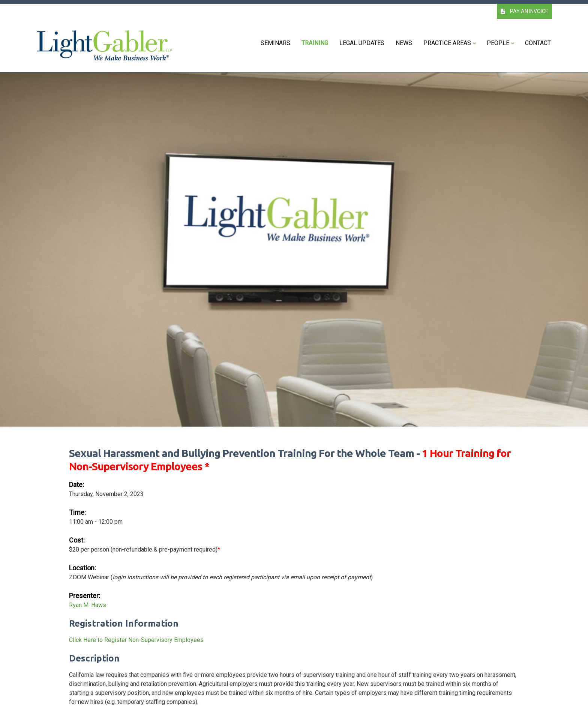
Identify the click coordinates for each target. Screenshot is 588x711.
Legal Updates (362, 43)
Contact (538, 43)
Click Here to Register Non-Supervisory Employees (136, 640)
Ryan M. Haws (88, 605)
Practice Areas (449, 43)
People (500, 43)
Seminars (275, 43)
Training (315, 43)
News (404, 43)
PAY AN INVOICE (524, 11)
